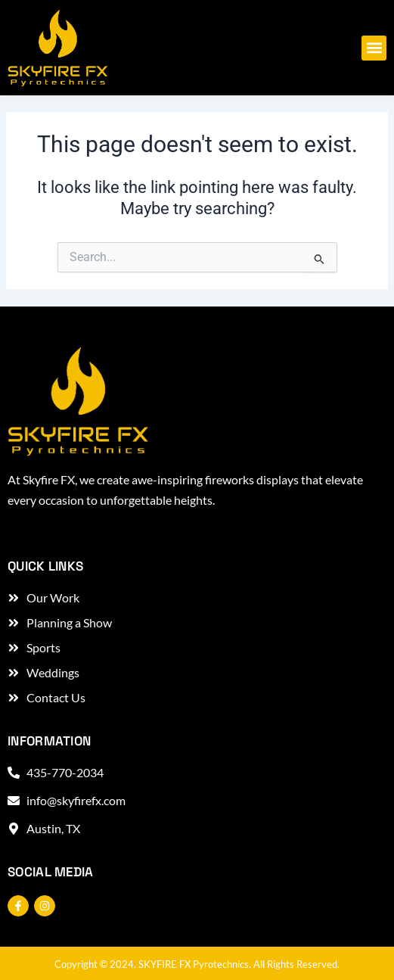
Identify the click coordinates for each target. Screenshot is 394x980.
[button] (374, 48)
